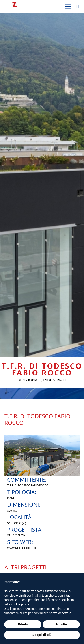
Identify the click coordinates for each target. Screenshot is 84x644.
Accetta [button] (61, 624)
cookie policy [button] (20, 604)
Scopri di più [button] (42, 635)
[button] (68, 7)
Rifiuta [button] (23, 624)
